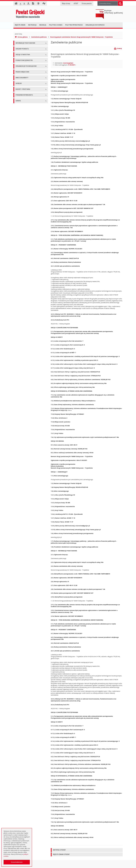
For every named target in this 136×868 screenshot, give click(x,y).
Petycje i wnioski (21, 257)
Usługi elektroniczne (22, 370)
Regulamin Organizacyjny (23, 172)
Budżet (18, 317)
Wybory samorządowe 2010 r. (25, 272)
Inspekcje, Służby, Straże (23, 134)
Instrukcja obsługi (21, 48)
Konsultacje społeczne (23, 149)
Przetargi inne (20, 334)
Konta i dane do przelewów (24, 385)
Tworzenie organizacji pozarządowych (28, 162)
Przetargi (18, 299)
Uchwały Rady (20, 176)
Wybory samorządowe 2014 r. (25, 276)
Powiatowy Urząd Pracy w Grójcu (26, 130)
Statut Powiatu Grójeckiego (24, 198)
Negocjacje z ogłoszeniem (24, 325)
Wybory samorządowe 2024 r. (25, 285)
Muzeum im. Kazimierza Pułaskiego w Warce (30, 117)
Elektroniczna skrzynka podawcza (26, 361)
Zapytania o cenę (21, 338)
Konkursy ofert (20, 153)
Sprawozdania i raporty (23, 218)
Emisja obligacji (20, 347)
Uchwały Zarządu (21, 180)
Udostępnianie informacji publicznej (27, 52)
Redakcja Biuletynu (22, 404)
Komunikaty (19, 249)
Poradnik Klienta (21, 357)
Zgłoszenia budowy (22, 244)
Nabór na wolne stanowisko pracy (26, 98)
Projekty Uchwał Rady (22, 202)
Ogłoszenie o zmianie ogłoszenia (26, 321)
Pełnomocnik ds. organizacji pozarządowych (29, 157)
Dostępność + (20, 389)
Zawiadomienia (20, 240)
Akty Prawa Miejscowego (23, 185)
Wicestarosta (20, 79)
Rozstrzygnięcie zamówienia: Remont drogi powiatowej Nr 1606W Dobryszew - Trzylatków (82, 37)
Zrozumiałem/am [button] (17, 862)
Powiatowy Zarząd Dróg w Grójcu (26, 113)
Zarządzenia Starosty (22, 189)
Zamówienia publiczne (39, 37)
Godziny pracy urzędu (22, 380)
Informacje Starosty (22, 231)
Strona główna (21, 37)
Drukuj (118, 48)
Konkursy (18, 94)
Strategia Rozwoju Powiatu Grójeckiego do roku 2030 (29, 207)
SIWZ (17, 308)
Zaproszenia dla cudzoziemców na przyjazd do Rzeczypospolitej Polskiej (29, 375)
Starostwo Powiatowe (23, 90)
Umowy (18, 304)
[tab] (87, 850)
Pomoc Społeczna (21, 126)
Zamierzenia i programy (23, 227)
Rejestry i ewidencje (22, 236)
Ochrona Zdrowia (21, 121)
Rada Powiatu (20, 66)
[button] (87, 850)
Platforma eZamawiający (23, 295)
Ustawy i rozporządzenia (23, 223)
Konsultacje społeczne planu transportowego (30, 253)
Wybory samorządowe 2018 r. (25, 280)
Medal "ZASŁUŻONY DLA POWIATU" (27, 193)
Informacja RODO (21, 56)
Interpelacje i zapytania (23, 262)
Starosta (18, 75)
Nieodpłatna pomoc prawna (24, 366)
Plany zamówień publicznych (24, 342)
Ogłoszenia (19, 312)
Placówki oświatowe (22, 108)
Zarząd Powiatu (21, 71)
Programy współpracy (22, 144)
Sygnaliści (19, 393)
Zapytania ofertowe (22, 329)
